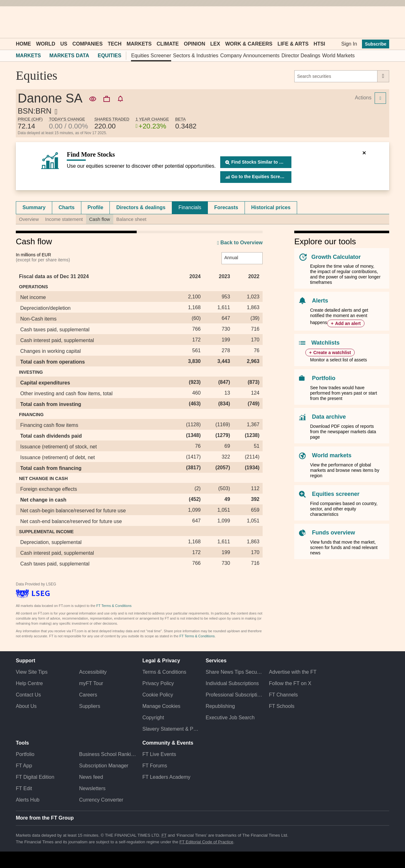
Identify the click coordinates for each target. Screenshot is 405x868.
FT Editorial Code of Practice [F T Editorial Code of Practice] (206, 842)
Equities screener (336, 494)
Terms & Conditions (164, 672)
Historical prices (271, 207)
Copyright (153, 718)
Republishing (220, 706)
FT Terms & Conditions (114, 606)
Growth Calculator (336, 257)
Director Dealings (301, 56)
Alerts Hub (28, 800)
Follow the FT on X (290, 683)
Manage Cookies (161, 706)
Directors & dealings (141, 207)
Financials (190, 207)
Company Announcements (250, 56)
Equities (110, 56)
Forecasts (226, 207)
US (64, 44)
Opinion (195, 44)
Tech (115, 44)
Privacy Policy (158, 683)
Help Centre (29, 683)
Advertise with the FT (293, 672)
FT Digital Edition (35, 777)
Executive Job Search (230, 718)
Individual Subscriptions (232, 683)
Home (23, 44)
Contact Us (28, 695)
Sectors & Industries (196, 56)
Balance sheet (131, 219)
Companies (88, 44)
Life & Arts (293, 44)
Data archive (329, 417)
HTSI (319, 44)
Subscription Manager (104, 766)
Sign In (349, 44)
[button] (19, 22)
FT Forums (155, 766)
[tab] (34, 208)
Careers (88, 695)
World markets (332, 455)
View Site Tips (32, 672)
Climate (168, 44)
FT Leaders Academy (166, 777)
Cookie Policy (158, 695)
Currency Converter (101, 800)
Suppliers (90, 706)
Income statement (64, 219)
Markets (139, 44)
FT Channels (283, 695)
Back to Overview (240, 243)
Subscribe (376, 44)
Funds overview (333, 533)
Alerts (320, 301)
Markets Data (69, 56)
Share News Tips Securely (234, 672)
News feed (91, 777)
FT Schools (282, 706)
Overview (29, 219)
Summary (34, 207)
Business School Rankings (108, 754)
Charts (67, 207)
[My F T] (381, 22)
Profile (96, 207)
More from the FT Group (45, 818)
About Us (26, 706)
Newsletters (92, 788)
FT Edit (24, 788)
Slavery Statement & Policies (171, 729)
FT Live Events (159, 754)
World (46, 44)
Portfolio (324, 378)
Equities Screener (151, 56)
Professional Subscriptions (234, 695)
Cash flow (100, 219)
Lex (215, 44)
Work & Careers (249, 44)
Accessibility (93, 672)
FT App (24, 766)
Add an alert (348, 323)
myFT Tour (91, 683)
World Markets (338, 56)
